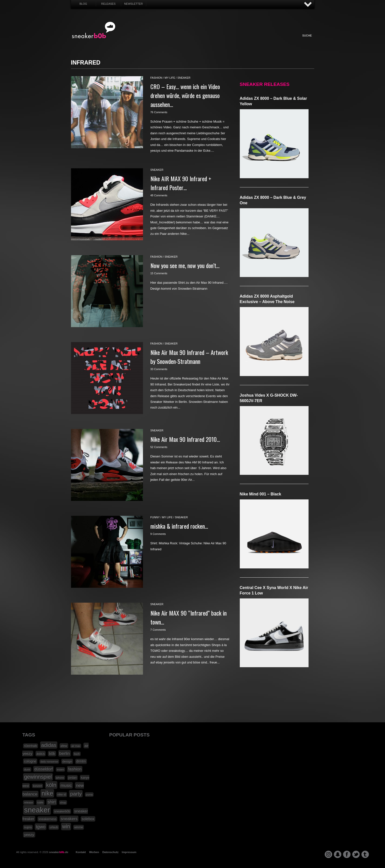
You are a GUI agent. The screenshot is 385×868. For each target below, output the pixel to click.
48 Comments (159, 195)
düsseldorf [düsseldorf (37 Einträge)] (43, 769)
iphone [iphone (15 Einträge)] (60, 778)
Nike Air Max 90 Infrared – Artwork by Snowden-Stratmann (189, 357)
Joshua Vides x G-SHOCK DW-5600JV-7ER (269, 398)
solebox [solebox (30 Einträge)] (88, 819)
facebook (347, 854)
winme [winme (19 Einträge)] (79, 827)
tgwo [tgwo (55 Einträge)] (41, 827)
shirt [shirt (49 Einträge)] (52, 802)
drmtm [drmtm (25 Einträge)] (81, 761)
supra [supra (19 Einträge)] (28, 827)
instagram (328, 854)
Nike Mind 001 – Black (261, 494)
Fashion (152, 41)
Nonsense (262, 41)
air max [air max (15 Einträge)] (76, 746)
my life (170, 78)
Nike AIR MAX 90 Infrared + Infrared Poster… (181, 183)
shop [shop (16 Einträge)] (63, 802)
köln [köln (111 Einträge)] (51, 785)
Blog (83, 4)
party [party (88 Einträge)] (76, 794)
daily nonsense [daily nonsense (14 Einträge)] (49, 762)
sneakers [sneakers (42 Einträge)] (69, 819)
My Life (166, 41)
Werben (94, 852)
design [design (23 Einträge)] (67, 761)
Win (179, 41)
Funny (248, 41)
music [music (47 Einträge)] (66, 785)
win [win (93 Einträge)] (66, 827)
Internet (193, 41)
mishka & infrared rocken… (179, 526)
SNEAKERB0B (94, 30)
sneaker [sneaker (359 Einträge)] (37, 810)
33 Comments (159, 369)
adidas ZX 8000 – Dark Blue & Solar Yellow (273, 101)
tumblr (365, 854)
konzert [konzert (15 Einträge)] (37, 786)
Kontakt (81, 852)
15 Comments (159, 273)
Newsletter (133, 4)
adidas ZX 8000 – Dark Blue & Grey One (273, 200)
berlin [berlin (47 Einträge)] (65, 753)
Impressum (129, 852)
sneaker (184, 78)
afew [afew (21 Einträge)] (64, 746)
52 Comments (159, 447)
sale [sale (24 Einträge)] (40, 802)
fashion (156, 78)
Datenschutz (110, 852)
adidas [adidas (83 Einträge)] (49, 745)
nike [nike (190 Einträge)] (47, 793)
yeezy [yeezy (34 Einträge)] (29, 835)
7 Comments (158, 630)
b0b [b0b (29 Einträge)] (52, 754)
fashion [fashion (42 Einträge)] (75, 769)
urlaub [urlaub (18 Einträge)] (54, 827)
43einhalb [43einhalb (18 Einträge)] (31, 746)
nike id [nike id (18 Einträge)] (62, 795)
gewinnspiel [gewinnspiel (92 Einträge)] (38, 777)
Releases (108, 4)
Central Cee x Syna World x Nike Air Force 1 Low (274, 590)
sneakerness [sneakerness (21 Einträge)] (48, 819)
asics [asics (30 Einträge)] (41, 754)
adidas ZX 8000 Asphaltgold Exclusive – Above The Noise (267, 299)
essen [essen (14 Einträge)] (60, 769)
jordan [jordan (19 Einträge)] (72, 778)
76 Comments (159, 112)
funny (155, 517)
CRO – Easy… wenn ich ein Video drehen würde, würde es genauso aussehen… (185, 95)
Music (207, 41)
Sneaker (139, 41)
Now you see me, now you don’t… (185, 265)
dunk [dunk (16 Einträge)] (27, 769)
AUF (308, 5)
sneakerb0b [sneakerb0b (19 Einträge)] (62, 811)
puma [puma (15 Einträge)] (89, 795)
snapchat (338, 854)
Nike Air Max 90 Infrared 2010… (185, 439)
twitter (356, 854)
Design (220, 41)
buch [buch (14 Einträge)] (77, 754)
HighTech (234, 41)
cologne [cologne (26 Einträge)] (30, 761)
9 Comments (158, 534)
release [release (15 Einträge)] (29, 802)
